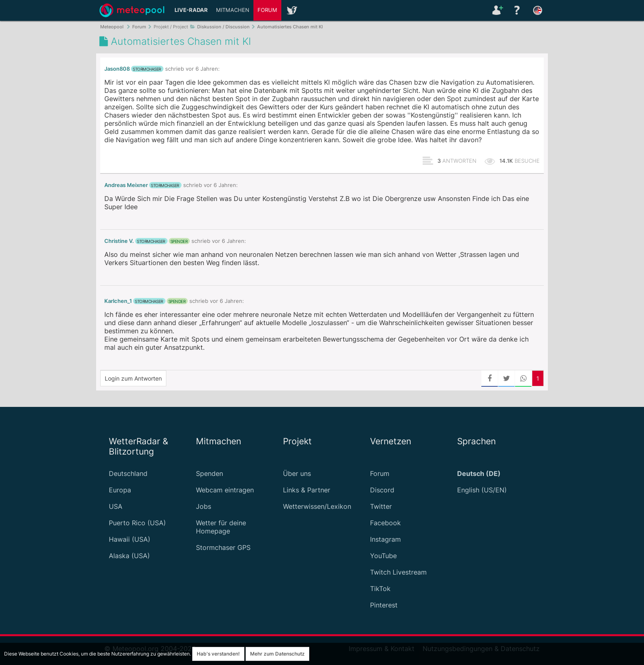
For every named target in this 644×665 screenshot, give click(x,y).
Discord (382, 490)
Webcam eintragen (225, 490)
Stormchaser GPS (223, 547)
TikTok (380, 589)
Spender (179, 241)
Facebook (385, 523)
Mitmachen (233, 10)
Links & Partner (307, 490)
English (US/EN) (482, 490)
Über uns (297, 473)
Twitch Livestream (398, 572)
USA (116, 506)
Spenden (209, 473)
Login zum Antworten (133, 378)
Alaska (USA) (129, 556)
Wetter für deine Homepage (221, 527)
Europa (120, 490)
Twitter (381, 506)
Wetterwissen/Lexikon (317, 506)
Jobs (204, 506)
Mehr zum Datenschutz (277, 654)
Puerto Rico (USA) (137, 523)
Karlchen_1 (118, 301)
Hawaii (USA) (130, 539)
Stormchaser (147, 69)
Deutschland (128, 473)
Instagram (385, 539)
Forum (267, 10)
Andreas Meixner (126, 185)
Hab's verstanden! (218, 654)
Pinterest (384, 605)
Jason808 (117, 69)
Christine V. (119, 241)
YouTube (383, 556)
